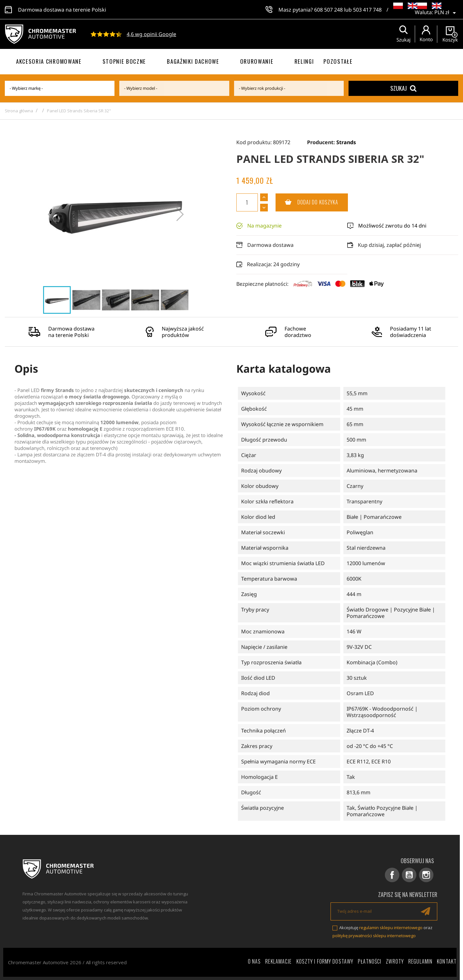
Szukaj (403, 88)
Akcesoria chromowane (49, 61)
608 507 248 (328, 10)
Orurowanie (257, 61)
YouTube (409, 875)
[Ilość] (247, 202)
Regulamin (420, 961)
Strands (346, 142)
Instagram (426, 875)
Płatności (370, 961)
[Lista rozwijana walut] (446, 13)
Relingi (304, 61)
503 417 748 (367, 10)
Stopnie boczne (124, 61)
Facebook (392, 875)
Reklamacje (278, 961)
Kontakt (447, 961)
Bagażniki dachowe (193, 61)
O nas (254, 961)
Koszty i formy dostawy (325, 961)
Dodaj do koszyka (307, 202)
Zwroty (395, 961)
